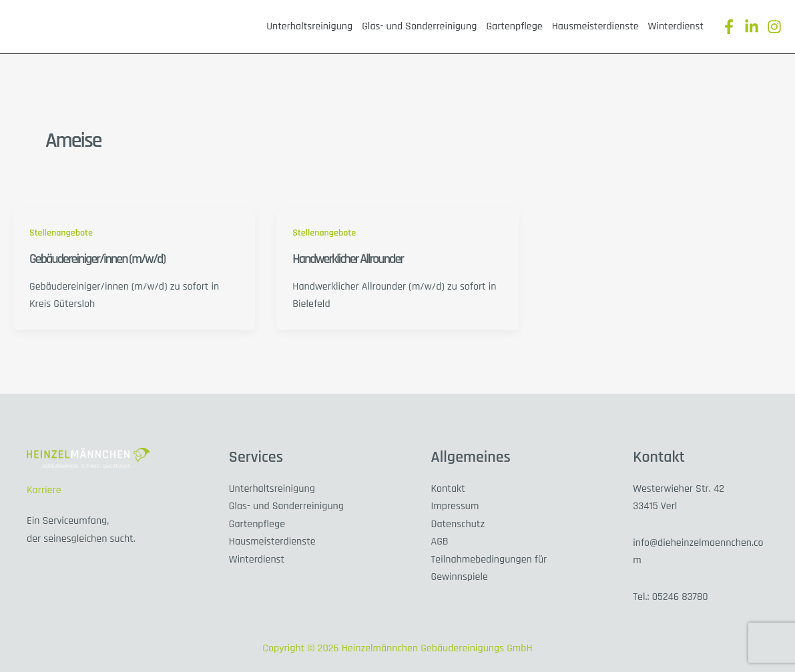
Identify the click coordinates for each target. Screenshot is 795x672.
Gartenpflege (514, 26)
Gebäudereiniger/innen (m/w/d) (97, 259)
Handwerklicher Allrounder (348, 259)
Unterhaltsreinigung (309, 26)
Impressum (455, 506)
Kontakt (448, 489)
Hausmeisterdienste (595, 26)
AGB (440, 542)
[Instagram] (774, 27)
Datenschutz (458, 524)
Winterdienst (676, 26)
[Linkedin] (752, 27)
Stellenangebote (61, 233)
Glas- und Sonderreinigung (419, 26)
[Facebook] (729, 27)
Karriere (44, 490)
